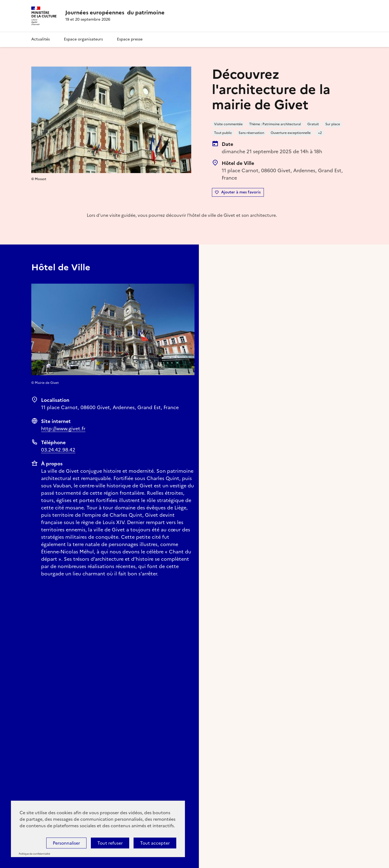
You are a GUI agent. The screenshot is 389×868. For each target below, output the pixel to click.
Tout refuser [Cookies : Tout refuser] (110, 843)
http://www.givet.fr (63, 429)
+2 (320, 133)
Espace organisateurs (83, 39)
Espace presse (130, 39)
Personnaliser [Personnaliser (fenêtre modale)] (66, 843)
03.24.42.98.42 (58, 450)
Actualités (41, 39)
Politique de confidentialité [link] (34, 854)
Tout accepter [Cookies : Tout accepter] (155, 843)
